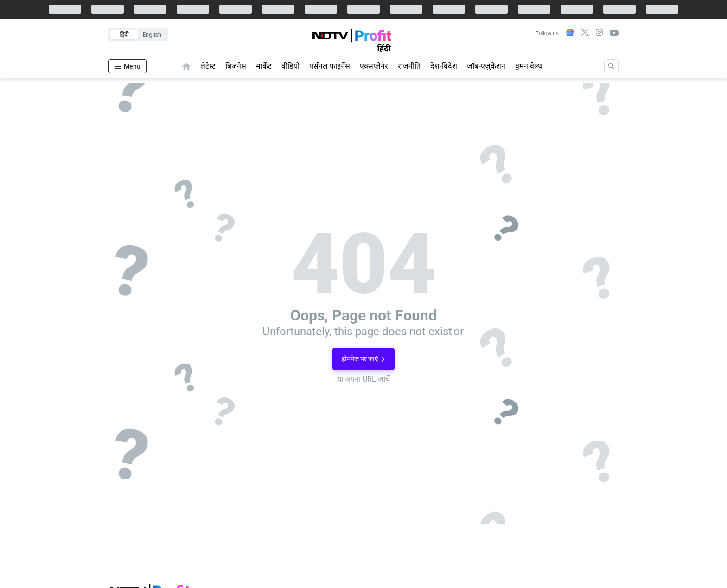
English (152, 35)
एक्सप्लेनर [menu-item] (374, 66)
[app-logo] (352, 42)
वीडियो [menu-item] (290, 66)
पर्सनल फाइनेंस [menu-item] (330, 66)
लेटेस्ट (208, 66)
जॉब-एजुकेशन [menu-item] (486, 66)
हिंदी (124, 35)
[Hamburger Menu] (128, 66)
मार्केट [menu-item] (264, 66)
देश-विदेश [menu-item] (444, 66)
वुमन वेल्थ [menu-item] (529, 66)
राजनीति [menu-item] (409, 66)
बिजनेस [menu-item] (236, 66)
